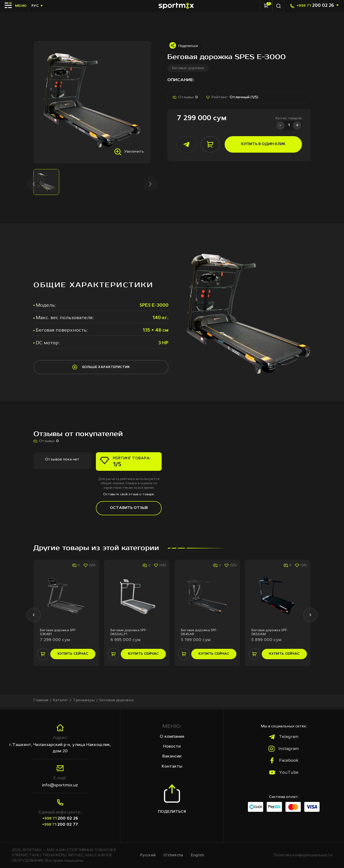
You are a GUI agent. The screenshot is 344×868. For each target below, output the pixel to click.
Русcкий (148, 855)
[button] (33, 617)
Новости (172, 746)
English (197, 855)
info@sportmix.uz (60, 785)
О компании (172, 737)
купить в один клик (260, 144)
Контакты (172, 766)
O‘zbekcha (173, 855)
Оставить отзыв (129, 510)
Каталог (61, 703)
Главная (41, 703)
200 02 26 (315, 6)
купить (73, 656)
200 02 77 (60, 824)
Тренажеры (84, 703)
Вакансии (172, 757)
